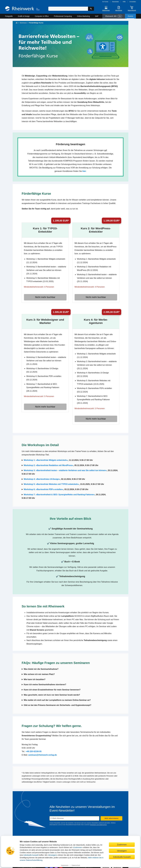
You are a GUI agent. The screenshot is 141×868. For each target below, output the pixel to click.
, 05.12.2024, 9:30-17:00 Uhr (61, 465)
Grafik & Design (24, 16)
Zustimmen (78, 847)
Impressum (65, 865)
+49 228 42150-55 (34, 751)
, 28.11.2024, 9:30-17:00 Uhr (64, 496)
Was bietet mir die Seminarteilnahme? (41, 669)
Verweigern (53, 855)
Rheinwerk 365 (114, 16)
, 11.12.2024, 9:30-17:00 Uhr (58, 460)
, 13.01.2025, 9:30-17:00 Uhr (64, 484)
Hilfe (124, 2)
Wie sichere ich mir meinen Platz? (39, 674)
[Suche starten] (91, 9)
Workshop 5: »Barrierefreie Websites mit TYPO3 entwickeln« (51, 484)
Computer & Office (42, 16)
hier (84, 171)
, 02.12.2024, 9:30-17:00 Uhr (54, 479)
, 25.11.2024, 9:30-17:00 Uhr (70, 472)
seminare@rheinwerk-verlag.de (42, 755)
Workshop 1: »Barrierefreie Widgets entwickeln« (46, 460)
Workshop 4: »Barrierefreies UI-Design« (42, 479)
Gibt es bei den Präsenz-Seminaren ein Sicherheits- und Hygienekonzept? (57, 705)
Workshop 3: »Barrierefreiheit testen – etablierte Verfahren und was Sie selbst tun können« (65, 470)
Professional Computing (63, 16)
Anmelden (133, 2)
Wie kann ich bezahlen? (35, 679)
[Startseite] (22, 9)
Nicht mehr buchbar (45, 297)
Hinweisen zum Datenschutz (98, 825)
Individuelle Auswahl (122, 857)
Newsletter (116, 2)
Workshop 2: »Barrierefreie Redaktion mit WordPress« (49, 465)
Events (130, 16)
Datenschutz (76, 865)
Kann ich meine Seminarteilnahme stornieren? (45, 685)
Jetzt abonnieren (111, 818)
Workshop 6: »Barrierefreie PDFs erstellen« (44, 489)
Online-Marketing (83, 16)
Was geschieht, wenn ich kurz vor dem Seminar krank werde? (52, 695)
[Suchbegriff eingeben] (68, 9)
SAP (97, 16)
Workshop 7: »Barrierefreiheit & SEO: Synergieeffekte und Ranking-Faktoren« (59, 495)
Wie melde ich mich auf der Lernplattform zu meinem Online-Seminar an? (57, 700)
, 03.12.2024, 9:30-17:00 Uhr (56, 489)
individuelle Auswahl (31, 855)
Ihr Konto (105, 2)
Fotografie (9, 16)
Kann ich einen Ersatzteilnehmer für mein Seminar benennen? (52, 690)
